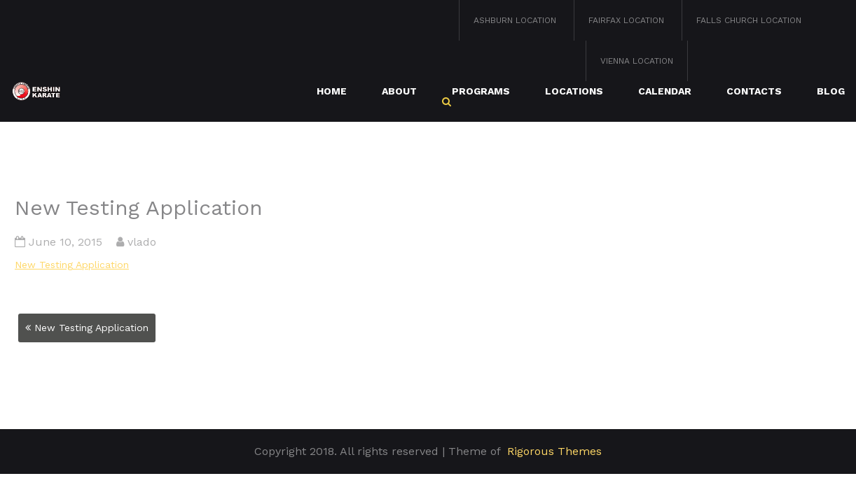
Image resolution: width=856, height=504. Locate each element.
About (399, 91)
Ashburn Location (515, 20)
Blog (831, 91)
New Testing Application (72, 265)
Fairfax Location (626, 20)
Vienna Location (637, 61)
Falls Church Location (749, 20)
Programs (481, 91)
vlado (142, 242)
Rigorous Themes (554, 451)
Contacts (754, 91)
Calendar (665, 91)
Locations (574, 91)
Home (332, 91)
